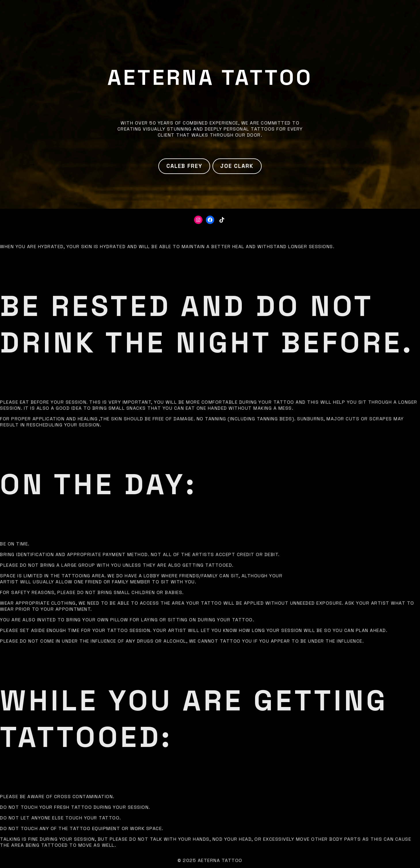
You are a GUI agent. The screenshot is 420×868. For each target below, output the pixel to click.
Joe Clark (237, 166)
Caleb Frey (184, 166)
